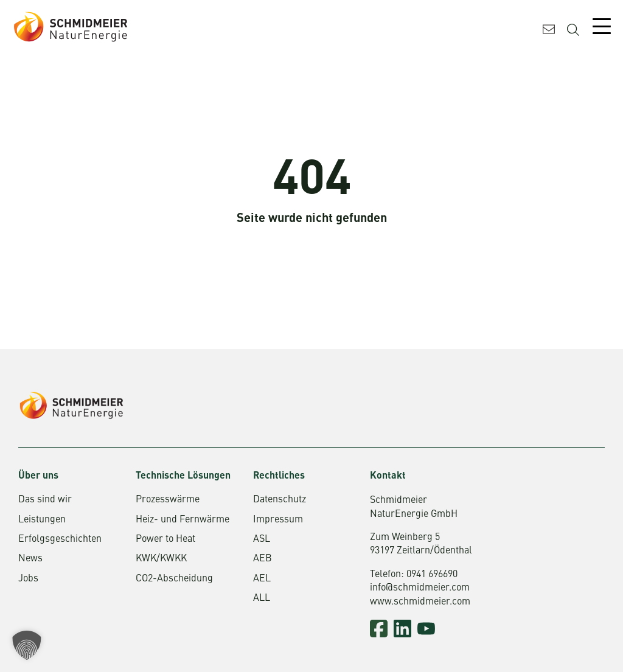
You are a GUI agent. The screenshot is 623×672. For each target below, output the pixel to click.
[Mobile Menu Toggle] (602, 26)
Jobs (28, 579)
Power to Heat (165, 539)
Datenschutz (280, 500)
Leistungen (42, 520)
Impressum (278, 520)
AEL (262, 579)
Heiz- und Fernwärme (183, 520)
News (30, 559)
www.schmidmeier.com (420, 602)
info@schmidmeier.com (420, 588)
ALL (262, 598)
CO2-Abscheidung (174, 579)
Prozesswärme (168, 500)
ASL (262, 539)
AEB (263, 559)
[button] (27, 645)
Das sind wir (45, 500)
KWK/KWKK (161, 559)
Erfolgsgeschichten (60, 539)
